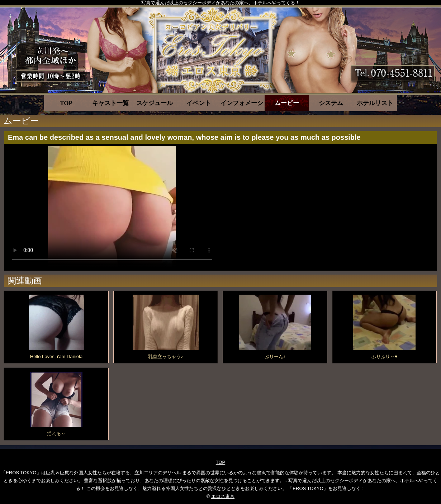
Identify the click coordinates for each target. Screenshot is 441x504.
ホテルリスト (375, 103)
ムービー (287, 103)
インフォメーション (243, 103)
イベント (199, 103)
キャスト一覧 (110, 103)
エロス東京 (223, 496)
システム (331, 103)
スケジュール (155, 103)
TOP (66, 103)
